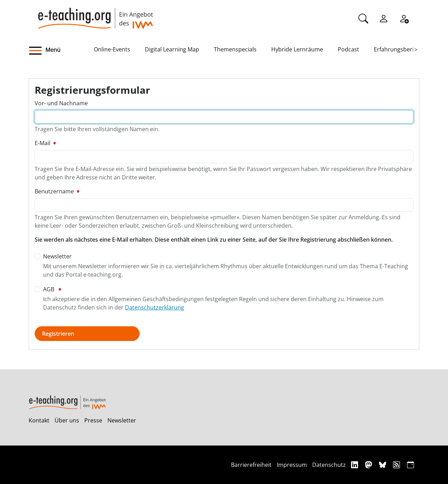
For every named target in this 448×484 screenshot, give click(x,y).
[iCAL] (411, 465)
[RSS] (397, 465)
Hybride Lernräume (297, 49)
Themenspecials (235, 49)
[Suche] (363, 18)
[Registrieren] (404, 18)
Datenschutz (329, 465)
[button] (61, 51)
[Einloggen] (384, 18)
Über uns (67, 420)
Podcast (348, 49)
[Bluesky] (383, 465)
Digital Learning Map (172, 49)
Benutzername (57, 191)
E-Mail (45, 143)
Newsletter (122, 420)
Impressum (292, 465)
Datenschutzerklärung (155, 307)
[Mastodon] (369, 465)
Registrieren (58, 334)
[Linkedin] (355, 465)
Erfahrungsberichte (400, 49)
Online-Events (112, 49)
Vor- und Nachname (61, 103)
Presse (93, 420)
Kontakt (39, 420)
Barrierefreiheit (251, 465)
